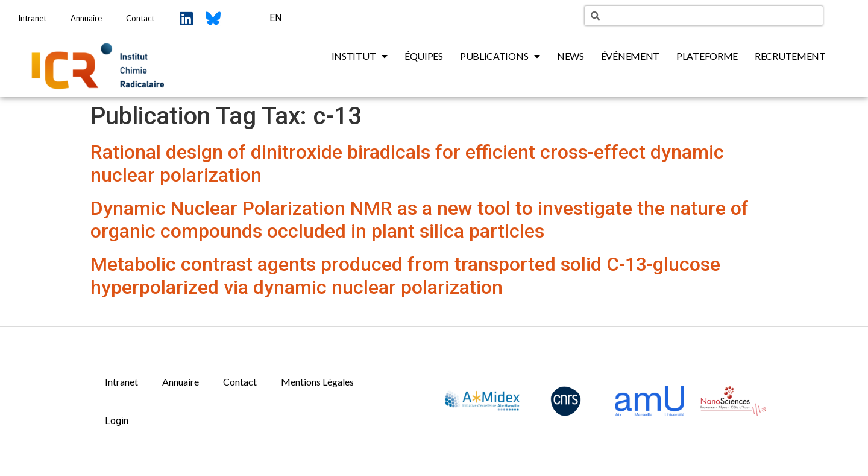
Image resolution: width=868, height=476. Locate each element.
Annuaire (86, 18)
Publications (500, 56)
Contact (140, 18)
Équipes (424, 56)
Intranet (32, 18)
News (571, 56)
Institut (360, 56)
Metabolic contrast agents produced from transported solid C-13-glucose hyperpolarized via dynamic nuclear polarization (405, 276)
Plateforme (707, 56)
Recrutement (790, 56)
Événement (630, 56)
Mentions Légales (317, 382)
